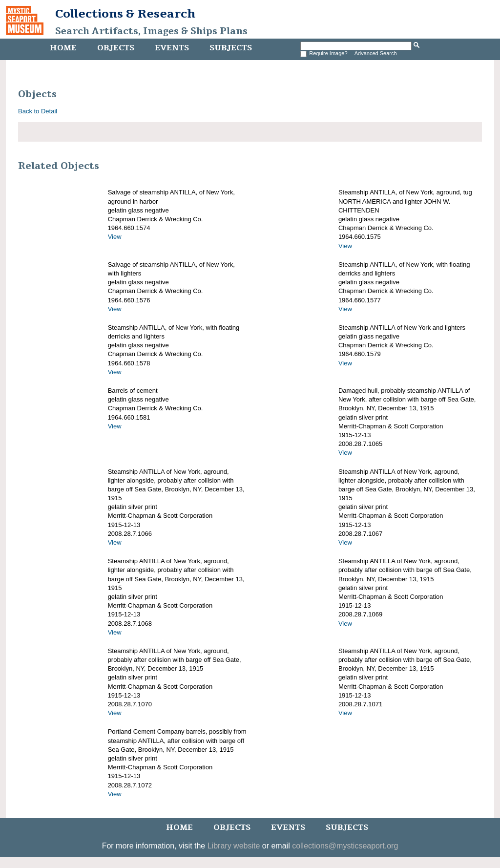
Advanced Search (376, 53)
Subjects (231, 48)
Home (63, 48)
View (115, 237)
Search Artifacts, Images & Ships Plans (151, 31)
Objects (116, 48)
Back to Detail (38, 111)
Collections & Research (125, 14)
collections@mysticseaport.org (345, 846)
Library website (234, 846)
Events (172, 48)
